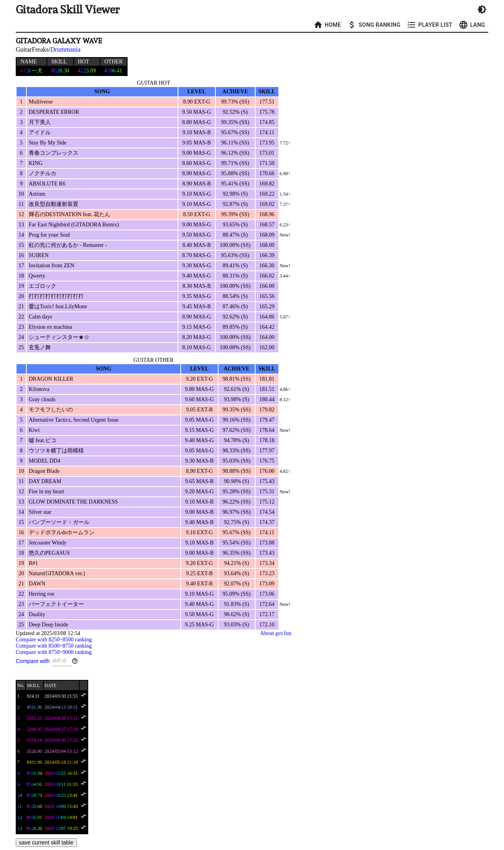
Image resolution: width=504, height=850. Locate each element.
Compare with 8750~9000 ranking (54, 652)
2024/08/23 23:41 (61, 795)
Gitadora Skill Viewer (68, 10)
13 (20, 828)
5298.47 (34, 729)
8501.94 (34, 773)
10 (20, 795)
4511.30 (34, 707)
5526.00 (34, 751)
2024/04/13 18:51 (61, 707)
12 (20, 817)
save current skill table (46, 843)
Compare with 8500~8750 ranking (54, 646)
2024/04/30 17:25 (61, 740)
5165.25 (34, 718)
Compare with (33, 661)
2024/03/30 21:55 (61, 696)
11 (20, 806)
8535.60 (34, 806)
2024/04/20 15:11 (61, 718)
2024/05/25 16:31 (61, 773)
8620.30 (34, 828)
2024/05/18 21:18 (61, 762)
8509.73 (34, 795)
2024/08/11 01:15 (61, 784)
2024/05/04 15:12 (61, 751)
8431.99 (34, 762)
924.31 (33, 696)
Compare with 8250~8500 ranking (54, 640)
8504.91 (34, 784)
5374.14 (34, 740)
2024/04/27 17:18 (61, 729)
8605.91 (34, 817)
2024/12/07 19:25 (61, 828)
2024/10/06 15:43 (61, 806)
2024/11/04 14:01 (61, 817)
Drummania (65, 49)
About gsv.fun (276, 633)
